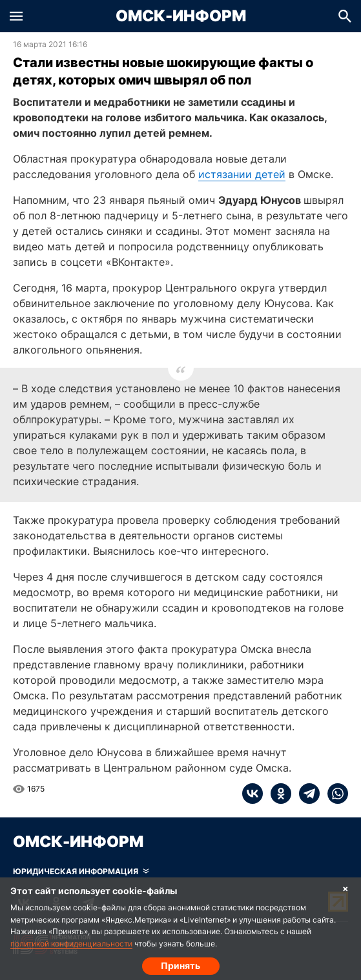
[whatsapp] (334, 794)
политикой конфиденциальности (71, 944)
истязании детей (242, 174)
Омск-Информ (181, 16)
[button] (16, 16)
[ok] (277, 794)
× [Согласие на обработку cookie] (346, 888)
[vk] (253, 794)
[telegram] (305, 794)
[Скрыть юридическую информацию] (81, 872)
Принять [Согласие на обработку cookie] (180, 965)
